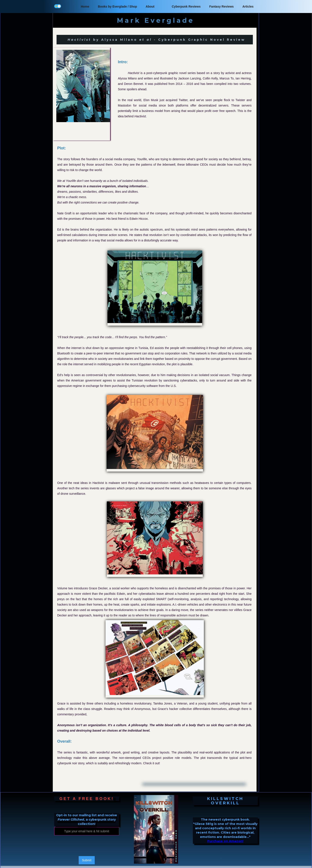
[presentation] (87, 846)
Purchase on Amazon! (225, 841)
